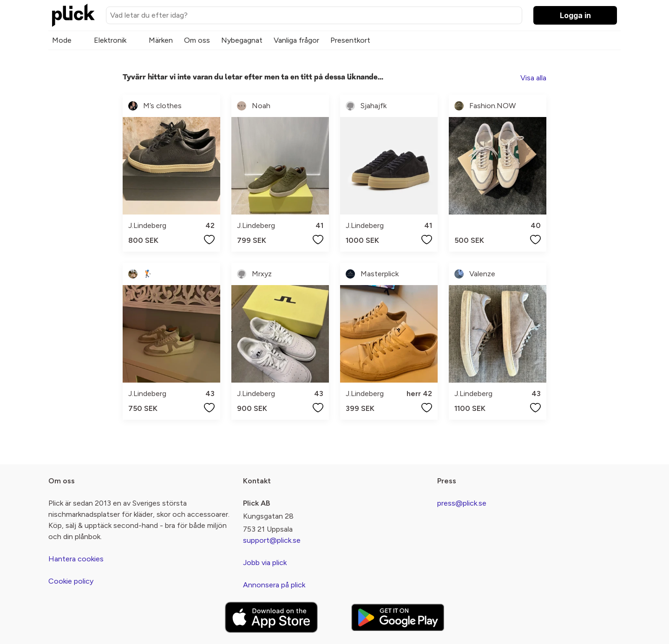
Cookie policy (71, 581)
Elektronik (110, 40)
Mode (62, 40)
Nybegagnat (242, 40)
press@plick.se (462, 503)
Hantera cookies (76, 559)
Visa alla (533, 78)
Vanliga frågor (296, 40)
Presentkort (350, 40)
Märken (161, 40)
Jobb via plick (265, 563)
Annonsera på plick (274, 585)
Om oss (197, 40)
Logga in (575, 15)
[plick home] (73, 15)
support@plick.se (272, 540)
